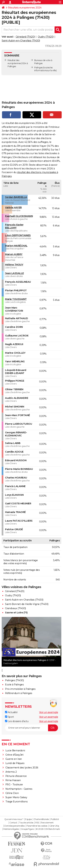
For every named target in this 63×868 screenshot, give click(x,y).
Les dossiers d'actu (17, 721)
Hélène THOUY (14, 265)
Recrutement (47, 823)
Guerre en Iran (14, 759)
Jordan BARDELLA (16, 197)
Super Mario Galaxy (16, 797)
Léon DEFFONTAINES (18, 235)
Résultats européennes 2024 (25, 8)
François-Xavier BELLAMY (14, 226)
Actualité (11, 712)
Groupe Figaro (27, 829)
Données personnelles (14, 826)
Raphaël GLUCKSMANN (19, 216)
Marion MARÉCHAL (16, 246)
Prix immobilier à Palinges (20, 689)
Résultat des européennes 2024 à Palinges (18, 63)
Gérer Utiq (54, 826)
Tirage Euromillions (17, 802)
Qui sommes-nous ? (14, 819)
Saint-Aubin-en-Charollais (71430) (21, 41)
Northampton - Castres (19, 789)
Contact (13, 823)
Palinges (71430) (14, 680)
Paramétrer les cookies (37, 826)
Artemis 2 (11, 772)
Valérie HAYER (13, 207)
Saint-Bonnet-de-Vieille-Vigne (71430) (27, 604)
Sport (9, 717)
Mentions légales (11, 829)
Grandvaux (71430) (15, 608)
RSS (37, 823)
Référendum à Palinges (19, 693)
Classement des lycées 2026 (22, 768)
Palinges (38, 68)
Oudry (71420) (46, 37)
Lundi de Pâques (15, 763)
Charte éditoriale (41, 819)
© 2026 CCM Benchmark (48, 829)
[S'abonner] (32, 728)
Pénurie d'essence (16, 776)
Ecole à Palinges (14, 685)
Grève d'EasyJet (14, 755)
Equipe (28, 819)
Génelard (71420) (25, 37)
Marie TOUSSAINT (16, 299)
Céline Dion (12, 793)
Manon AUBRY (14, 254)
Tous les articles (26, 823)
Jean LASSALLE (14, 273)
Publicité (55, 819)
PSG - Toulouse (14, 784)
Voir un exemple (49, 712)
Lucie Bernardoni (15, 750)
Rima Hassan (13, 780)
